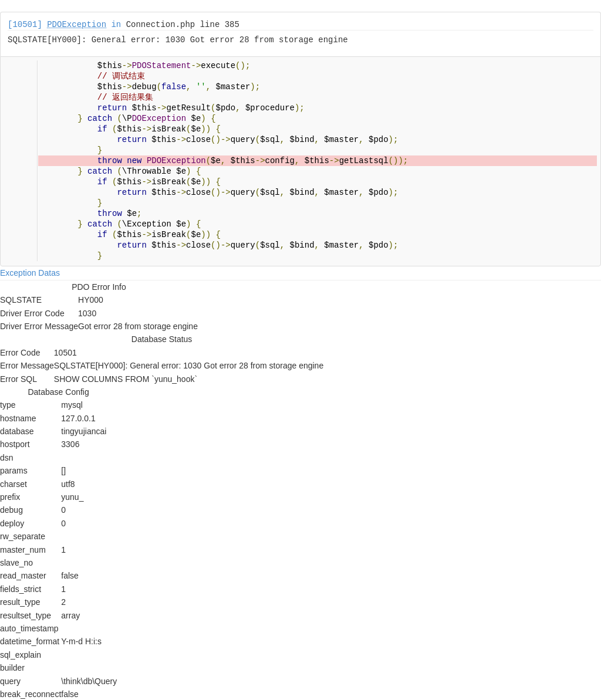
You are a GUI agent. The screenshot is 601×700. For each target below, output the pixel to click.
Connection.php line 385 (183, 25)
